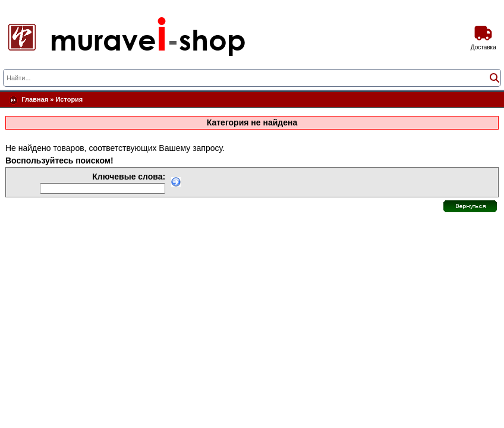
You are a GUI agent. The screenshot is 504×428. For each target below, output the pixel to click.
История (69, 99)
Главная (35, 99)
